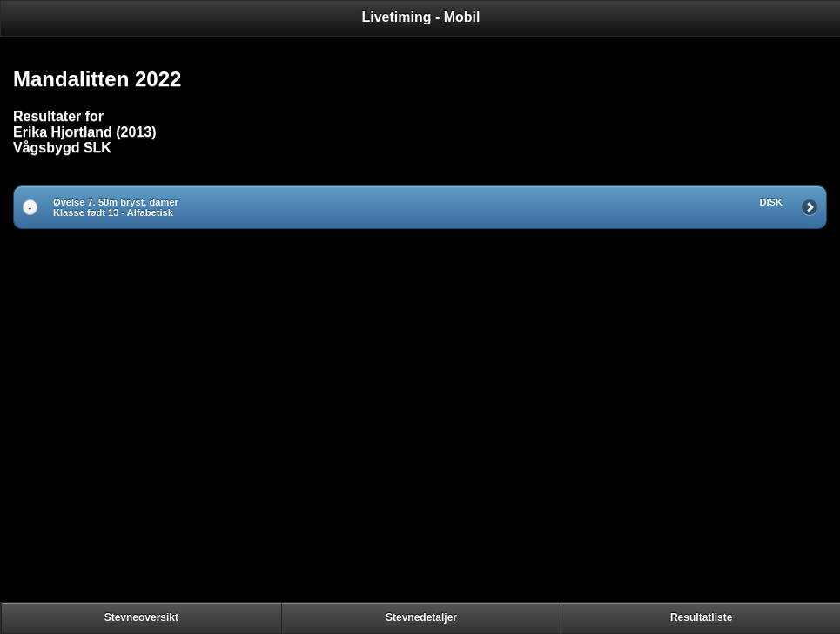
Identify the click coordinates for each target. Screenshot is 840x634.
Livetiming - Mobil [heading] (421, 17)
